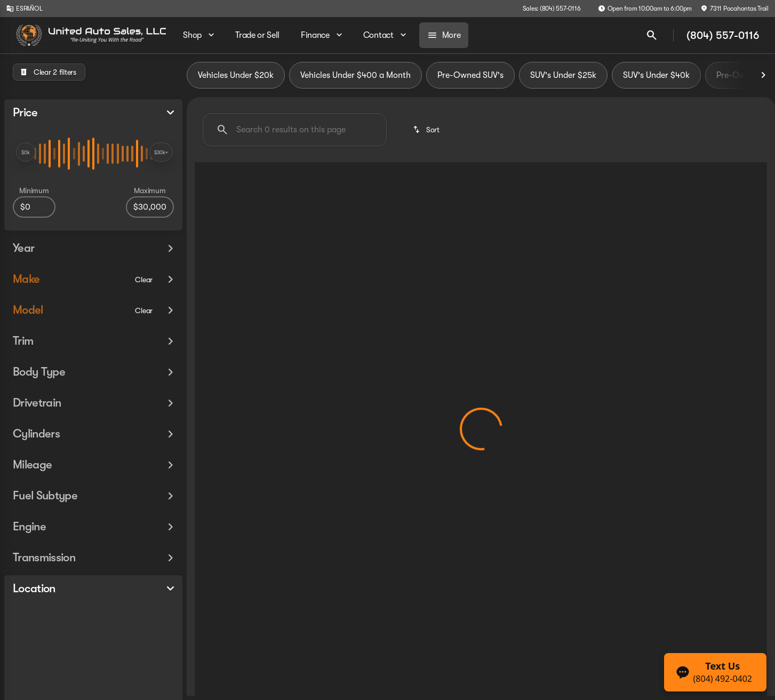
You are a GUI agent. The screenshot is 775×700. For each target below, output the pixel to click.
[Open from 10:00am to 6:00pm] (645, 9)
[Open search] (652, 35)
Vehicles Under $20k (236, 79)
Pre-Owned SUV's (470, 79)
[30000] (150, 207)
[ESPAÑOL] (24, 9)
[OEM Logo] (29, 35)
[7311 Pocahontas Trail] (734, 9)
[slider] (26, 152)
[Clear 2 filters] (49, 72)
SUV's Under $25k (563, 79)
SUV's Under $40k (656, 79)
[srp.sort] (427, 134)
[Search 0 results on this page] (295, 134)
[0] (34, 207)
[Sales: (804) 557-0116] (552, 9)
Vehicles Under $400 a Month (355, 79)
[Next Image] (763, 79)
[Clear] (144, 280)
